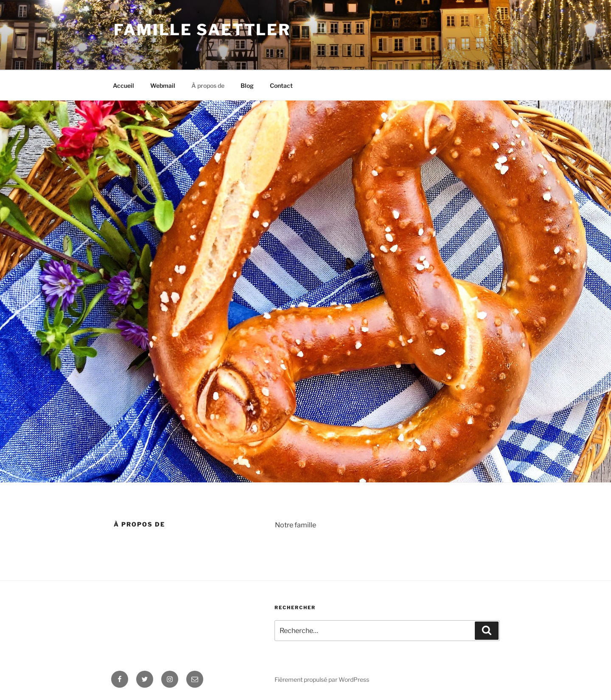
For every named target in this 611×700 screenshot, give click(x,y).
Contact (281, 85)
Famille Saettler (202, 30)
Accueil (123, 85)
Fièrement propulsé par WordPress (322, 679)
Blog (247, 85)
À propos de (208, 85)
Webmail (163, 85)
